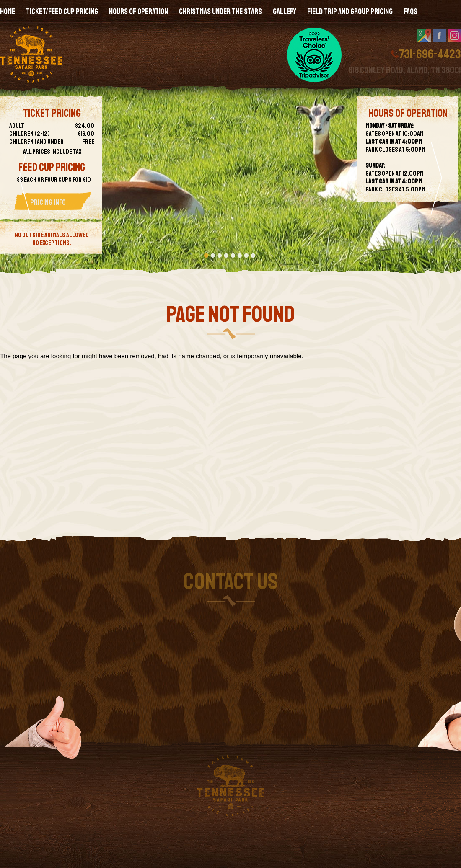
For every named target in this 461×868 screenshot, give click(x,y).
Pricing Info (48, 202)
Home (8, 12)
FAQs (410, 12)
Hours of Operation (139, 12)
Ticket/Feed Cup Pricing (62, 12)
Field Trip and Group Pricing (350, 12)
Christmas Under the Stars (220, 12)
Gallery (285, 12)
